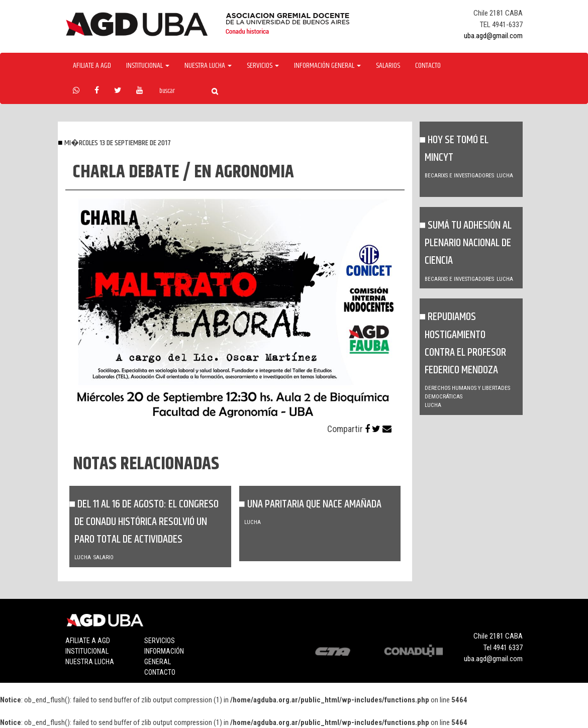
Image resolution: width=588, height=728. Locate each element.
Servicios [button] (263, 66)
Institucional (87, 651)
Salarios (388, 66)
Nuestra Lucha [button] (208, 66)
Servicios (160, 641)
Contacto (428, 66)
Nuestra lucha (90, 662)
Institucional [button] (148, 66)
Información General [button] (327, 66)
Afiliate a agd (92, 66)
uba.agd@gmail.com (493, 36)
